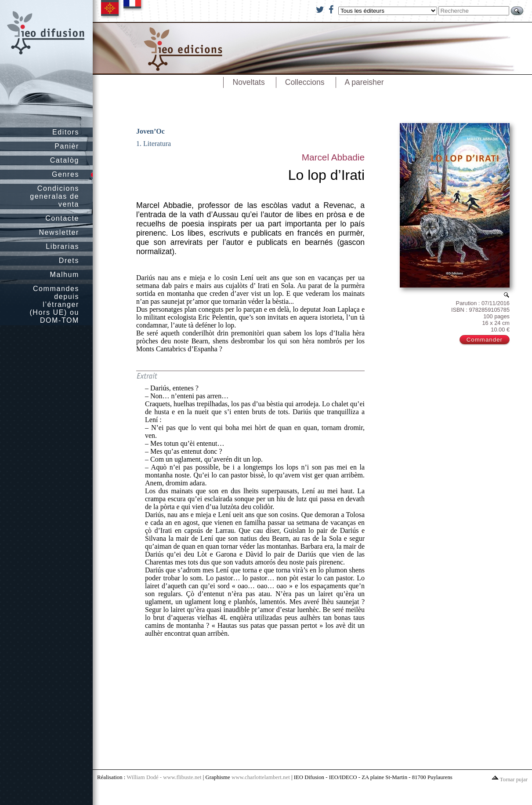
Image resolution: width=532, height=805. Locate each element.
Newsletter (59, 232)
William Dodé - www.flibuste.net (164, 777)
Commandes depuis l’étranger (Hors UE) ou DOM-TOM (54, 304)
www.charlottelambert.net (261, 777)
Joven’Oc (150, 131)
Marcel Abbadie (333, 157)
